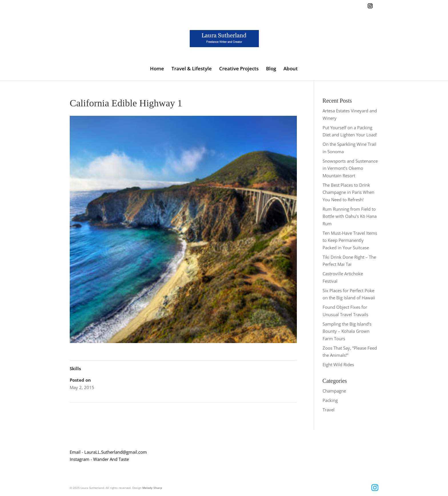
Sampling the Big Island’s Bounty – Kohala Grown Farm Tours (347, 331)
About (291, 69)
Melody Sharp (152, 488)
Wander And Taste (111, 459)
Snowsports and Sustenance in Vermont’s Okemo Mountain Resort (350, 168)
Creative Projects (239, 69)
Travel (329, 410)
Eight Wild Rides (338, 364)
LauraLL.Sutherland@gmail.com (116, 452)
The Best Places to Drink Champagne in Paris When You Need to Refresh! (348, 192)
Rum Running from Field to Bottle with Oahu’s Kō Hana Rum (350, 216)
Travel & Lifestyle (192, 69)
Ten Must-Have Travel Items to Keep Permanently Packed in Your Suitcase (350, 240)
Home (157, 69)
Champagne (334, 391)
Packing (330, 400)
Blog (271, 69)
